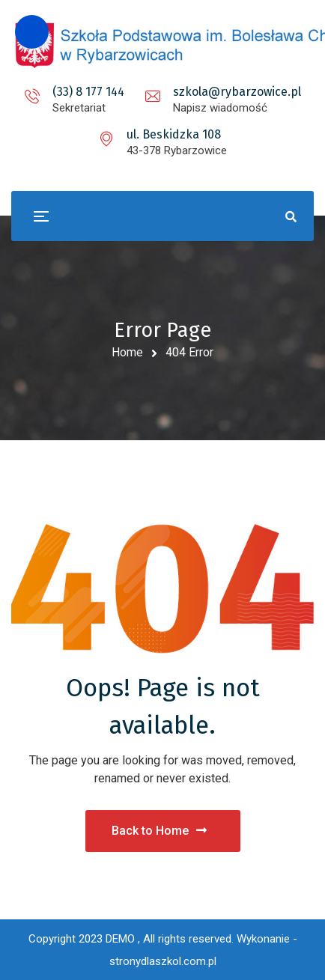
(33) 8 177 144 (88, 92)
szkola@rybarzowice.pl (237, 92)
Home (127, 352)
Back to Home (159, 831)
